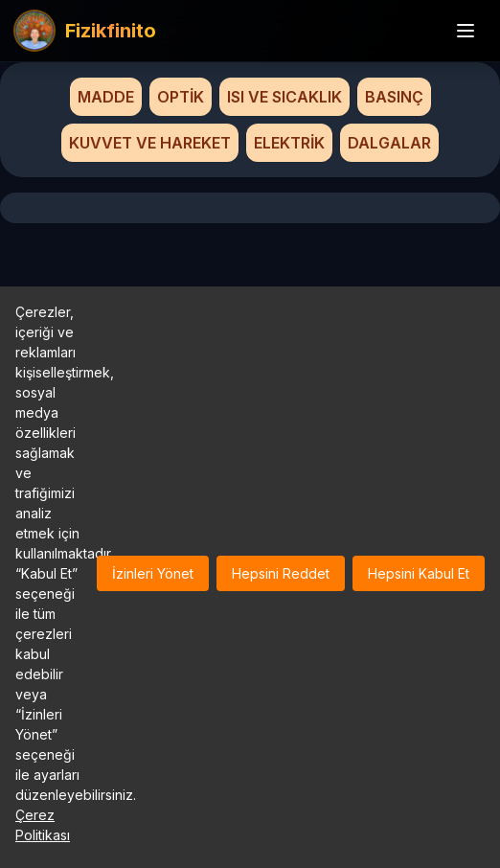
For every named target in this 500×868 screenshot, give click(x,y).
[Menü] (466, 31)
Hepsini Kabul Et (419, 573)
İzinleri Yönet (153, 573)
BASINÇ (394, 97)
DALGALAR (389, 143)
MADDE (106, 97)
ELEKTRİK (289, 143)
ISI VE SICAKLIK (284, 97)
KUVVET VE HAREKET (150, 143)
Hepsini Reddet (281, 573)
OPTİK (181, 97)
